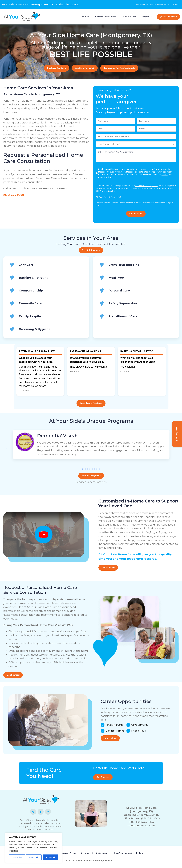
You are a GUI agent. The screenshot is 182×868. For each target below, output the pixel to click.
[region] (34, 848)
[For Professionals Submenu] (168, 5)
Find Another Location (68, 4)
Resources (140, 5)
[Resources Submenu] (147, 5)
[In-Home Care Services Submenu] (118, 17)
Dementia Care (129, 17)
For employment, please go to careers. (122, 112)
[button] (176, 448)
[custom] (33, 812)
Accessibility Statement (94, 853)
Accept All (50, 857)
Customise (17, 857)
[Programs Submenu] (152, 17)
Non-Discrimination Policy (128, 853)
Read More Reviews (91, 403)
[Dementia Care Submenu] (138, 17)
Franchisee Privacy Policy (147, 186)
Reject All (34, 857)
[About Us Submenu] (91, 17)
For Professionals (158, 5)
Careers (175, 5)
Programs (146, 17)
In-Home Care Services (105, 17)
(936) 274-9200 (14, 195)
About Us (85, 17)
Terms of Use (68, 853)
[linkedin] (48, 812)
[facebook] (41, 812)
